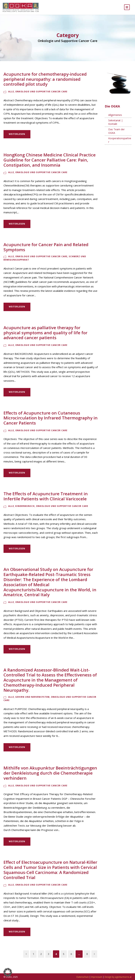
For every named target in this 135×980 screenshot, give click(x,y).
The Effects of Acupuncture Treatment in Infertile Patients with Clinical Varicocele (46, 499)
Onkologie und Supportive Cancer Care (41, 95)
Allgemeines (115, 118)
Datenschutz (83, 977)
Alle (11, 95)
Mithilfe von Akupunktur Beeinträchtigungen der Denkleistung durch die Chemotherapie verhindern (50, 776)
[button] (8, 972)
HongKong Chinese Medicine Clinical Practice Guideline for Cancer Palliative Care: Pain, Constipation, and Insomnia (50, 163)
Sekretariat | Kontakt (115, 125)
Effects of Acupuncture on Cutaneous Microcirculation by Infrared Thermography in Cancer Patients (51, 421)
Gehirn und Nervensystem (32, 700)
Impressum (97, 977)
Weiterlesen (17, 137)
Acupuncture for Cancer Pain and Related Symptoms (46, 251)
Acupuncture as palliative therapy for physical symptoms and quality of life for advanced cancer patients (45, 336)
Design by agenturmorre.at (118, 977)
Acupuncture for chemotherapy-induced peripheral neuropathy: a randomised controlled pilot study (45, 82)
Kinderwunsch (25, 510)
